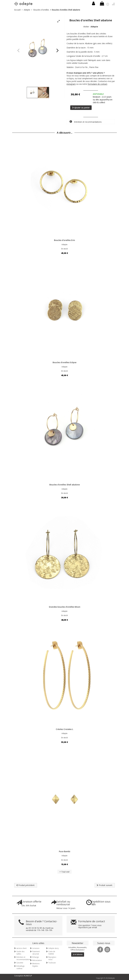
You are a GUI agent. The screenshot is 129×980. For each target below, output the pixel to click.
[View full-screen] (58, 21)
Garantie (20, 963)
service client (21, 948)
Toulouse (52, 963)
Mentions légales (36, 965)
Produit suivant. (105, 885)
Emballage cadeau (20, 967)
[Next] (57, 50)
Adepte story (53, 948)
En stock (64, 249)
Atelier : (91, 27)
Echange (36, 957)
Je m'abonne (78, 954)
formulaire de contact (97, 84)
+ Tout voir (64, 872)
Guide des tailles (20, 953)
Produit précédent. (26, 885)
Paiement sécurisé (36, 953)
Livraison (36, 948)
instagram (71, 84)
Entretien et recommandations (86, 122)
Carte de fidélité (52, 953)
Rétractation (37, 960)
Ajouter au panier (81, 108)
